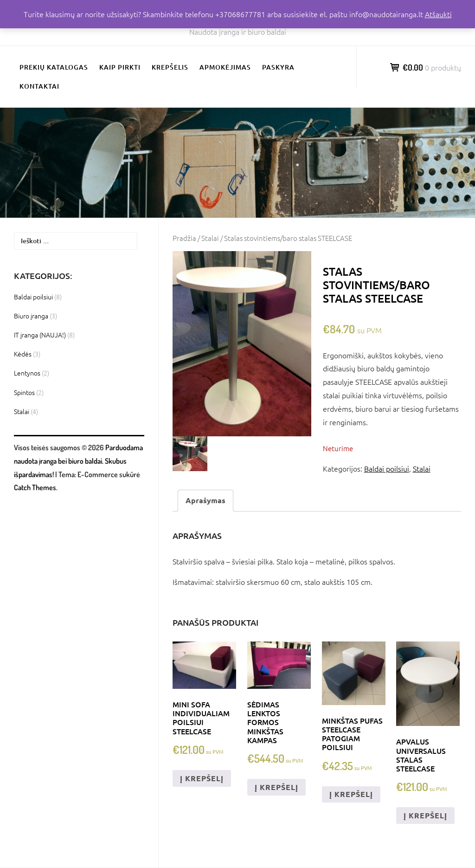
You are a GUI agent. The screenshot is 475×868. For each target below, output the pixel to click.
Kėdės (23, 354)
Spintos (24, 392)
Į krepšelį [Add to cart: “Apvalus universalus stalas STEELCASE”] (425, 815)
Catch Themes (35, 487)
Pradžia (184, 238)
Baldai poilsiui (387, 468)
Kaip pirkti (120, 67)
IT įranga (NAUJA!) (40, 335)
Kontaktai (39, 86)
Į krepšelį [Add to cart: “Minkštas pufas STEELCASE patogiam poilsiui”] (351, 794)
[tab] (205, 501)
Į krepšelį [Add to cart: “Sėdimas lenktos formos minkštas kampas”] (276, 787)
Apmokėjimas (225, 67)
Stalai (210, 238)
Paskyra (278, 67)
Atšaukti (438, 14)
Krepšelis (170, 67)
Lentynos (27, 373)
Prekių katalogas (54, 67)
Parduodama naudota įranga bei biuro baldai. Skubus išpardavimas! (78, 461)
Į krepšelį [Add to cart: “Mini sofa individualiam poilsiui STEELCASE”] (202, 778)
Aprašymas (205, 500)
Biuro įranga (31, 316)
